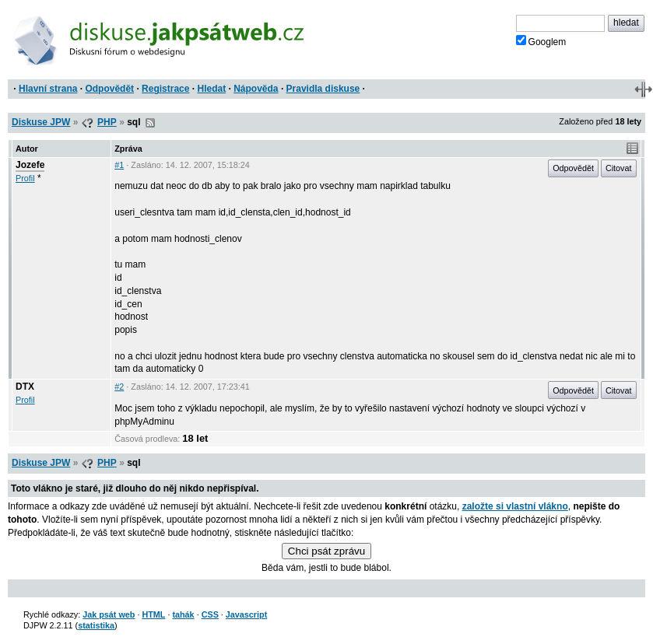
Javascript (246, 614)
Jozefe (30, 165)
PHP (107, 122)
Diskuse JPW (41, 122)
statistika (96, 625)
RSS (150, 123)
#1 (119, 165)
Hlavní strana (48, 89)
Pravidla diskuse (323, 89)
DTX (25, 387)
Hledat (211, 89)
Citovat (619, 168)
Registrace (165, 89)
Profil (25, 178)
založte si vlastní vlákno (515, 506)
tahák (183, 614)
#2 (119, 387)
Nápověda (256, 89)
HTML (153, 614)
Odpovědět (109, 89)
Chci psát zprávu (326, 551)
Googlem (541, 41)
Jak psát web (109, 614)
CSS (210, 614)
